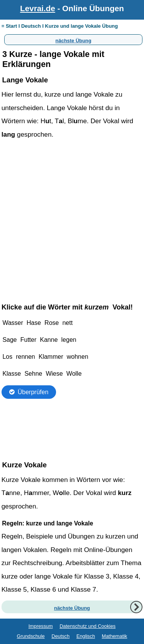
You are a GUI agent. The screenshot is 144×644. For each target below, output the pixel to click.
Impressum (41, 626)
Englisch (86, 636)
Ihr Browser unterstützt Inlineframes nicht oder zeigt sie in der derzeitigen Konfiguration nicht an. (72, 374)
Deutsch (60, 636)
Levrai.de (37, 8)
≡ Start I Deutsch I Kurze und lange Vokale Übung (60, 26)
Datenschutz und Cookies (88, 626)
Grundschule (31, 636)
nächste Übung (73, 40)
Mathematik (114, 636)
